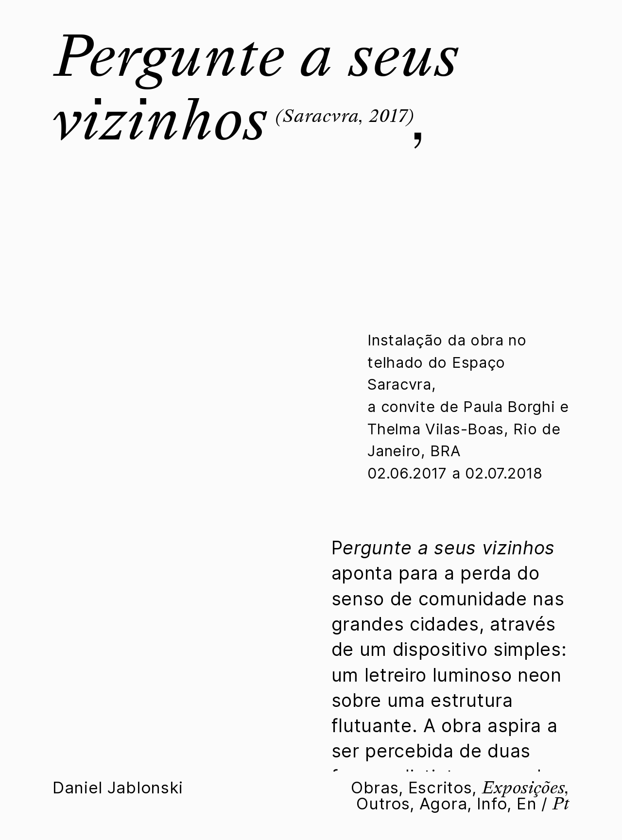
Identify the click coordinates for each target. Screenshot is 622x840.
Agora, (446, 804)
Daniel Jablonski (118, 788)
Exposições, (526, 788)
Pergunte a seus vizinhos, (256, 88)
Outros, (385, 804)
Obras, (377, 788)
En (527, 804)
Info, (494, 804)
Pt (561, 804)
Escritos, (442, 788)
